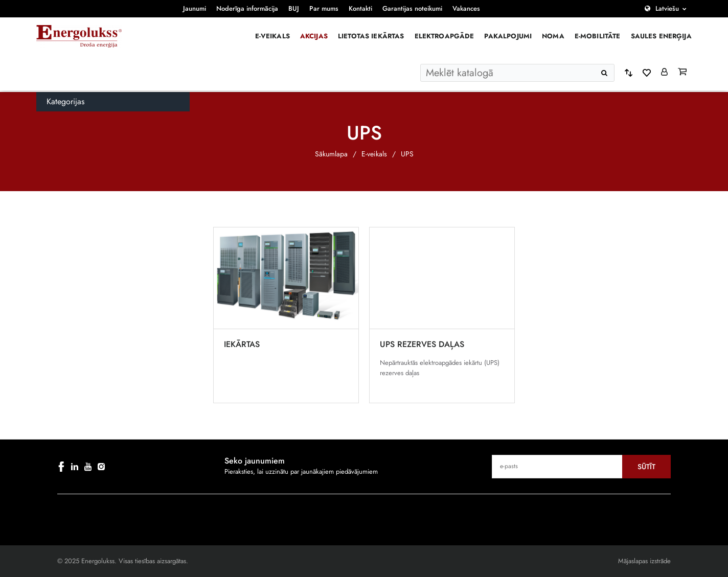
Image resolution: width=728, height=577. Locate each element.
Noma (553, 36)
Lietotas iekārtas (371, 36)
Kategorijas (65, 101)
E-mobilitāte (598, 36)
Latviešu (667, 8)
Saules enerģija (661, 36)
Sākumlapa (331, 154)
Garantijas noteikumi (412, 8)
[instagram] (101, 467)
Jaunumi (195, 8)
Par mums (324, 8)
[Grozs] (682, 73)
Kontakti (360, 8)
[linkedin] (75, 467)
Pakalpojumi (508, 36)
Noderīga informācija (247, 8)
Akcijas (314, 36)
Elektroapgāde (445, 36)
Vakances (466, 8)
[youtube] (88, 467)
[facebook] (61, 467)
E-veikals (272, 36)
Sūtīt (646, 467)
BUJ (294, 8)
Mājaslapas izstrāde (644, 561)
